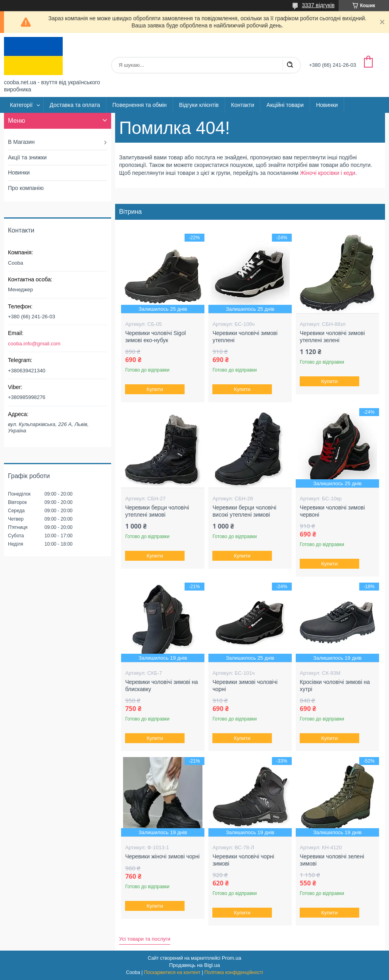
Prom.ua (232, 958)
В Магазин (21, 142)
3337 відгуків (318, 5)
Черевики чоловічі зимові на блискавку (161, 686)
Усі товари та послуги (145, 939)
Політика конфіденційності (234, 972)
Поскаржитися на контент (172, 972)
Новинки (327, 105)
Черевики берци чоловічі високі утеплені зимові (244, 511)
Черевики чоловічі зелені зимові (332, 860)
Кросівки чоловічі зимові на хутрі (335, 686)
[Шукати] (290, 65)
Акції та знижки (27, 157)
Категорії (21, 105)
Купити (155, 389)
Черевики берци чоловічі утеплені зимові (157, 511)
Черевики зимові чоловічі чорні (245, 686)
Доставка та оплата (75, 105)
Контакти (243, 105)
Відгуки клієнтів (199, 105)
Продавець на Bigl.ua (194, 965)
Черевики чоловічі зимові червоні (332, 511)
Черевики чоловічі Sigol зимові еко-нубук (155, 337)
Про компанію (26, 188)
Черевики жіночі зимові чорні (162, 856)
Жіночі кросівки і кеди (328, 173)
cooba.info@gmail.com (34, 344)
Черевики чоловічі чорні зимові (243, 860)
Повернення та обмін (140, 105)
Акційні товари (285, 105)
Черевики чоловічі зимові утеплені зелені (332, 337)
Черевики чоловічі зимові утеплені (245, 337)
